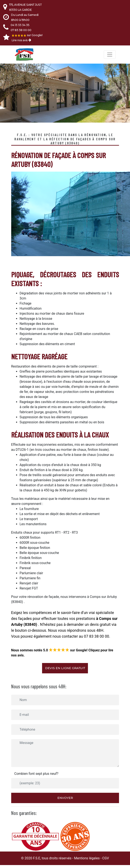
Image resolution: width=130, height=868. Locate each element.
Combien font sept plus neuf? (36, 774)
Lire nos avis (20, 40)
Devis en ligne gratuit (65, 668)
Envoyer (65, 798)
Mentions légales (87, 858)
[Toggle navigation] (110, 55)
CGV (106, 858)
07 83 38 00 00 (21, 30)
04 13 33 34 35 (20, 25)
